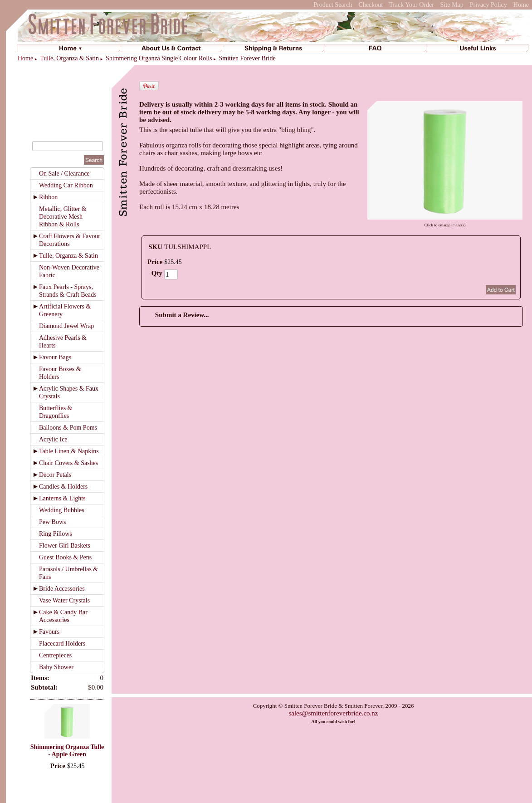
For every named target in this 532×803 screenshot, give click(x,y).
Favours (49, 632)
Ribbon (48, 197)
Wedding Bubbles (62, 510)
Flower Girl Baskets (65, 546)
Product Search (333, 5)
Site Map (452, 5)
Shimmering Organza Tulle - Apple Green (67, 751)
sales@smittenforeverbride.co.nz (333, 713)
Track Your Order (412, 5)
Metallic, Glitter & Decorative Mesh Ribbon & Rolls (63, 217)
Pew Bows (53, 522)
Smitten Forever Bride (247, 58)
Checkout (371, 5)
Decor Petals (55, 475)
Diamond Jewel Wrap (66, 326)
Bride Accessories (62, 589)
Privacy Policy (488, 5)
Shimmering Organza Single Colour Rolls (159, 58)
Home (521, 5)
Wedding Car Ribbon (66, 185)
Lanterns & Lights (62, 498)
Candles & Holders (63, 487)
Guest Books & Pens (65, 557)
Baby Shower (56, 667)
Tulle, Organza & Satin (69, 58)
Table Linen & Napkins (69, 451)
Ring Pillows (56, 534)
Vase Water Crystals (64, 600)
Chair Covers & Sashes (68, 463)
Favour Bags (55, 357)
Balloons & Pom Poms (68, 428)
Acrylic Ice (53, 439)
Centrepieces (55, 655)
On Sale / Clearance (64, 174)
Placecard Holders (62, 644)
